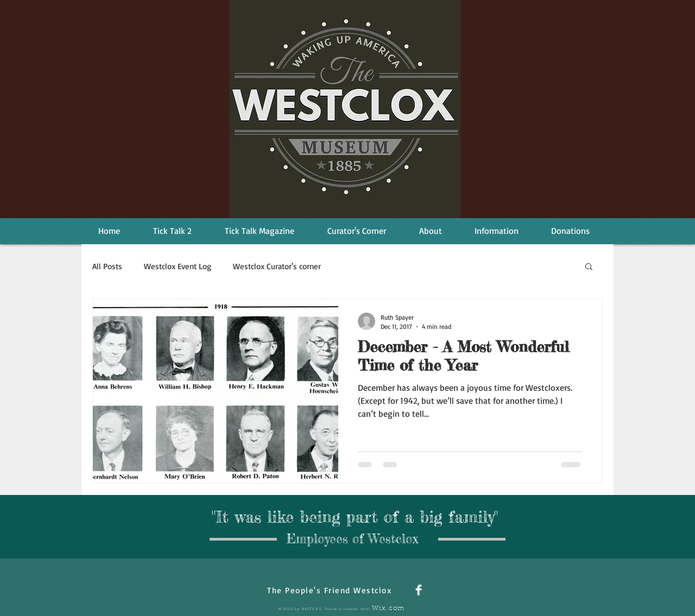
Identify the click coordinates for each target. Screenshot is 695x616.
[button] (589, 267)
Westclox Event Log (178, 266)
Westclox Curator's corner (277, 266)
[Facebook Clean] (419, 590)
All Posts (107, 266)
